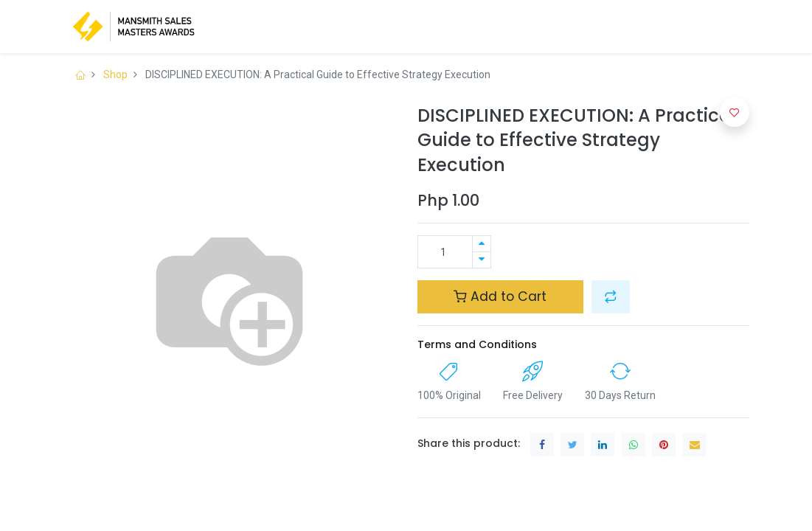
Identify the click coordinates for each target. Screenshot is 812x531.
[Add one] (482, 244)
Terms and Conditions (477, 344)
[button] (611, 296)
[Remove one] (482, 260)
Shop (115, 74)
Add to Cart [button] (500, 296)
